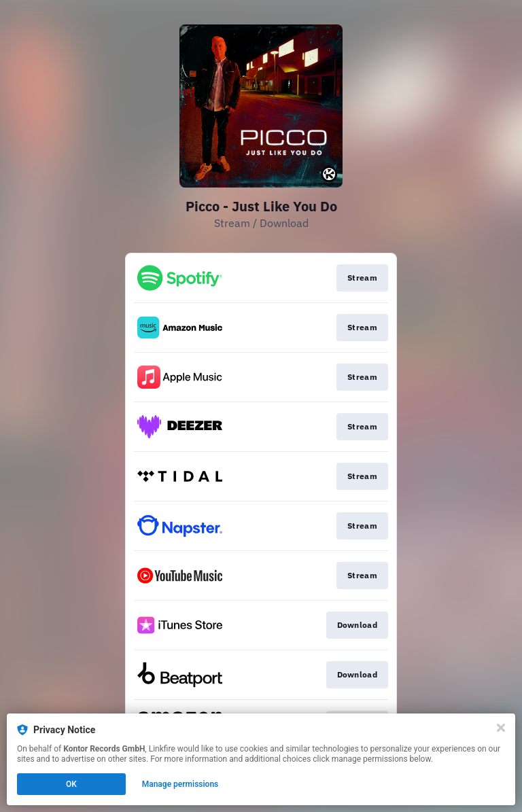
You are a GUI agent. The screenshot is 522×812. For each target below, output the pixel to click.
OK (71, 784)
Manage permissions (180, 784)
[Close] (501, 728)
